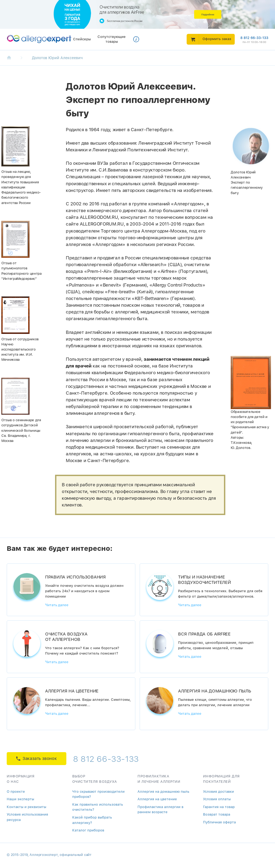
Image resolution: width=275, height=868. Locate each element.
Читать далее (57, 605)
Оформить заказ (217, 39)
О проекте (16, 792)
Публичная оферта (219, 822)
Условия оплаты (217, 799)
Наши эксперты (20, 799)
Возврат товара (217, 814)
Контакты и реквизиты (26, 807)
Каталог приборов (88, 830)
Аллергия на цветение (157, 799)
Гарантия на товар (219, 807)
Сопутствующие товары (112, 39)
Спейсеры (82, 39)
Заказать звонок (37, 758)
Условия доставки (218, 792)
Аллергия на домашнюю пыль (163, 792)
